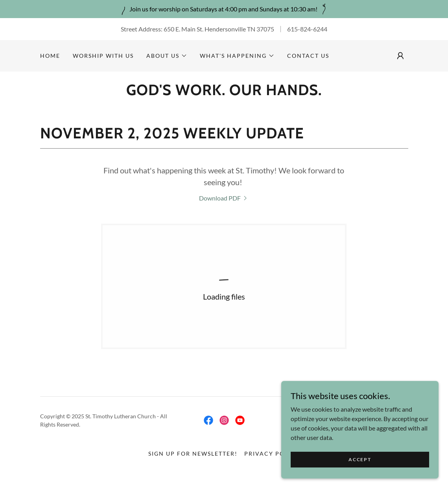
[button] (167, 56)
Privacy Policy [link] (272, 453)
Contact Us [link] (308, 56)
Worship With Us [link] (103, 56)
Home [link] (50, 56)
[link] (224, 198)
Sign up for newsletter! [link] (193, 453)
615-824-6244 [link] (307, 29)
